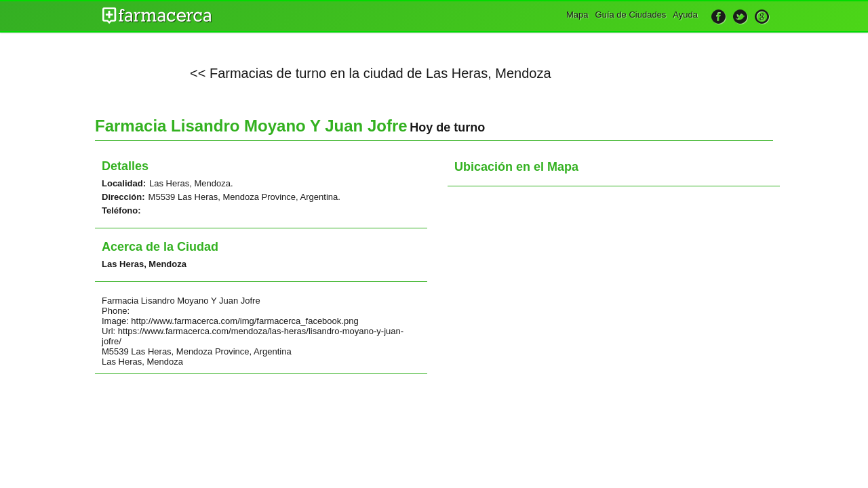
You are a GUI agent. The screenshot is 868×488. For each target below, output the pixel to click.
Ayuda (685, 15)
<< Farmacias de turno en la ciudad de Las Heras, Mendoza (371, 73)
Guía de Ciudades (631, 15)
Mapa (577, 15)
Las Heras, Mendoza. (191, 183)
